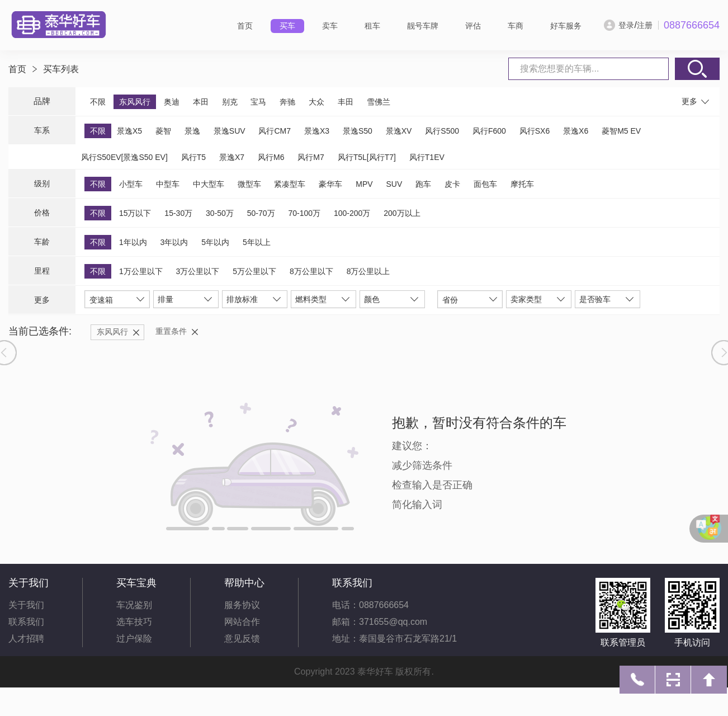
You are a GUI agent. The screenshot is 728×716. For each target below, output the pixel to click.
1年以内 (133, 242)
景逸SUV (230, 131)
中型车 (168, 184)
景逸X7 (232, 157)
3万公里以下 (198, 271)
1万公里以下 (141, 271)
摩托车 (522, 184)
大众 (316, 102)
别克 (230, 102)
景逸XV (399, 131)
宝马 (258, 102)
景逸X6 (576, 131)
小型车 (131, 184)
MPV (364, 184)
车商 (516, 26)
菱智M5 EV (621, 131)
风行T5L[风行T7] (367, 157)
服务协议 (242, 605)
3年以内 (174, 242)
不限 (98, 102)
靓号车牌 (423, 26)
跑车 (423, 184)
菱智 (163, 131)
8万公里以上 (368, 271)
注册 (645, 25)
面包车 (485, 184)
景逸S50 (358, 131)
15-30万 (178, 213)
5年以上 (257, 242)
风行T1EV (427, 157)
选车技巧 (134, 622)
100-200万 (352, 213)
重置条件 (171, 331)
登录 (626, 25)
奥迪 (172, 102)
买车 (287, 26)
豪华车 (330, 184)
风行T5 (193, 157)
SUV (394, 184)
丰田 (346, 102)
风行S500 (442, 131)
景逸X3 (317, 131)
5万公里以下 (254, 271)
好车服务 (566, 26)
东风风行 (135, 102)
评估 (473, 26)
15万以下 (135, 213)
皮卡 (452, 184)
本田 (201, 102)
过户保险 (134, 639)
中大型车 (209, 184)
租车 (372, 26)
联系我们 (26, 622)
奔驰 (287, 102)
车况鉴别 (134, 605)
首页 (245, 26)
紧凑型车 (290, 184)
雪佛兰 (379, 102)
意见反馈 (242, 639)
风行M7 (311, 157)
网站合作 (242, 622)
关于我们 (26, 605)
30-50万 (220, 213)
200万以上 (402, 213)
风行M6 (271, 157)
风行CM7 (275, 131)
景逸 (192, 131)
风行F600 (489, 131)
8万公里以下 (311, 271)
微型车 (249, 184)
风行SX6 (535, 131)
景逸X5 (129, 131)
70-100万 (304, 213)
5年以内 (215, 242)
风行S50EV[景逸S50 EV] (124, 157)
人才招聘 (26, 639)
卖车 (330, 26)
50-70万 (261, 213)
